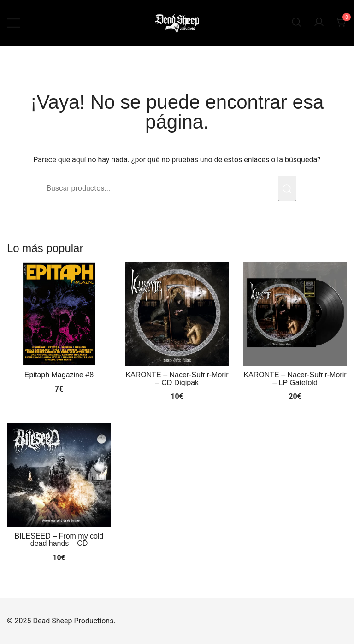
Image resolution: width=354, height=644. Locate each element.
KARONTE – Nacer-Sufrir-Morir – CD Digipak (177, 378)
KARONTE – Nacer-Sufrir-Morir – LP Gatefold (295, 378)
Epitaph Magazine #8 (59, 375)
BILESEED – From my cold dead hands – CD (59, 540)
